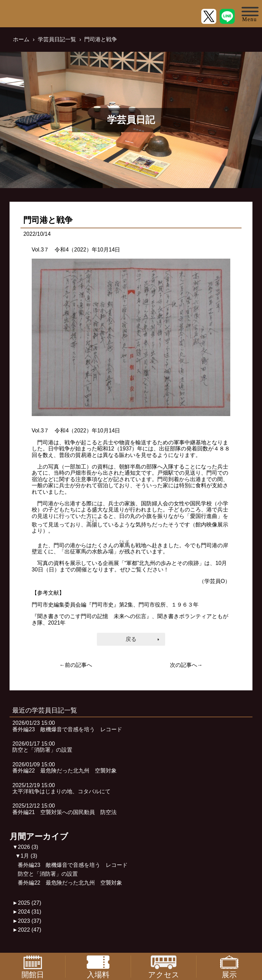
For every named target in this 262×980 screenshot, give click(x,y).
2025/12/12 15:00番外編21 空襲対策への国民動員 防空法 (64, 809)
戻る (131, 639)
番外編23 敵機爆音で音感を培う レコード (73, 865)
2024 (30, 912)
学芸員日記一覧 (57, 39)
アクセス (164, 967)
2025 (30, 903)
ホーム (21, 39)
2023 (30, 921)
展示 (229, 967)
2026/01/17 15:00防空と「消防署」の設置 (42, 747)
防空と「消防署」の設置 (48, 874)
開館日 (33, 967)
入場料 (98, 967)
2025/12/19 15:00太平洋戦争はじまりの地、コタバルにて (61, 788)
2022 (30, 930)
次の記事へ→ (186, 665)
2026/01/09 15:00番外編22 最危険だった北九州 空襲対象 (64, 768)
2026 (28, 847)
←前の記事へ (76, 665)
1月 (29, 856)
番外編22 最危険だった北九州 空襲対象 (70, 883)
